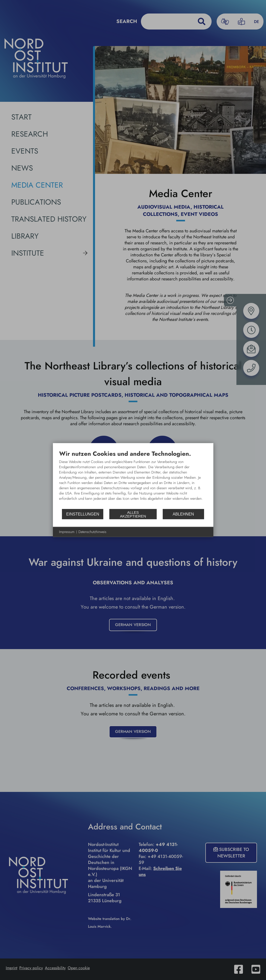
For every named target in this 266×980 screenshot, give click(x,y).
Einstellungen (83, 514)
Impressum (67, 532)
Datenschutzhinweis (92, 532)
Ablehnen (183, 514)
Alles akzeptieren (133, 514)
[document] (133, 479)
